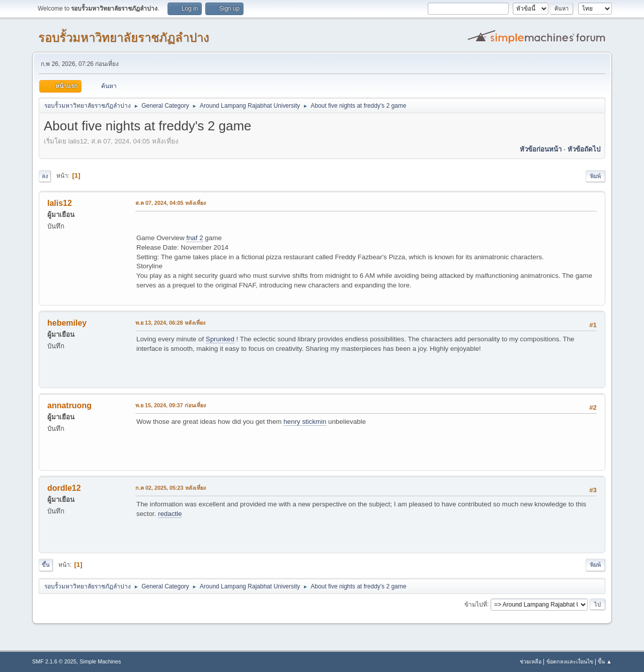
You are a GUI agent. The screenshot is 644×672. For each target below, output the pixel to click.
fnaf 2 (194, 238)
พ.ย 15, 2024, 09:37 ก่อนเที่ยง (171, 405)
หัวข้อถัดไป (584, 149)
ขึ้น (46, 565)
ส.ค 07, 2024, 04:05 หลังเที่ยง (171, 203)
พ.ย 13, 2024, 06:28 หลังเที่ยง (170, 323)
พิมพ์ (595, 176)
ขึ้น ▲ (605, 661)
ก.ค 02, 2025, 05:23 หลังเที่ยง (171, 488)
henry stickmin (305, 422)
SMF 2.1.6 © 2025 (54, 661)
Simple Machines (100, 661)
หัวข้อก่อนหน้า (541, 149)
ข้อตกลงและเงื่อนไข (570, 661)
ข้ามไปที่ (476, 604)
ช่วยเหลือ (531, 661)
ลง (45, 176)
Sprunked (220, 339)
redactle (170, 514)
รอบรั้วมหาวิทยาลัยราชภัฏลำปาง (124, 38)
